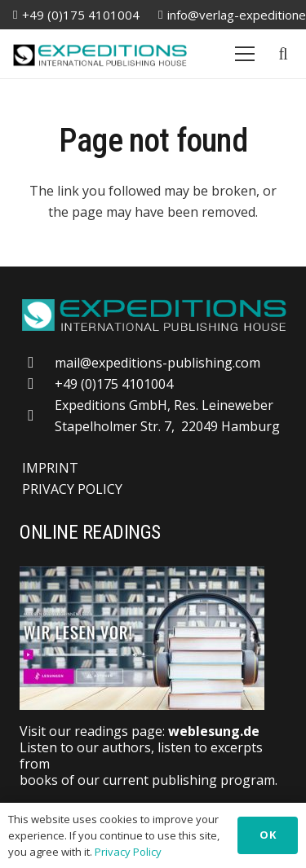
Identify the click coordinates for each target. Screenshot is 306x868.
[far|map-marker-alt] (38, 415)
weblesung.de (214, 731)
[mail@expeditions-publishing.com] (38, 362)
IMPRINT (50, 468)
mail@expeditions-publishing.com (157, 363)
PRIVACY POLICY (72, 489)
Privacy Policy (128, 852)
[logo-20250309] (100, 54)
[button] (283, 54)
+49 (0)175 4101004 (114, 384)
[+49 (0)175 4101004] (38, 383)
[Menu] (245, 54)
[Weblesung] (153, 638)
